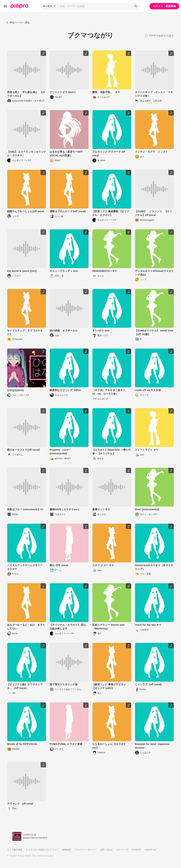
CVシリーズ (122, 850)
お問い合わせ (106, 850)
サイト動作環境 (15, 850)
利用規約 (67, 850)
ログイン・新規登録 (164, 6)
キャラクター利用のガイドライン (42, 850)
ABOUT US (150, 850)
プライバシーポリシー (85, 850)
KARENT (136, 850)
